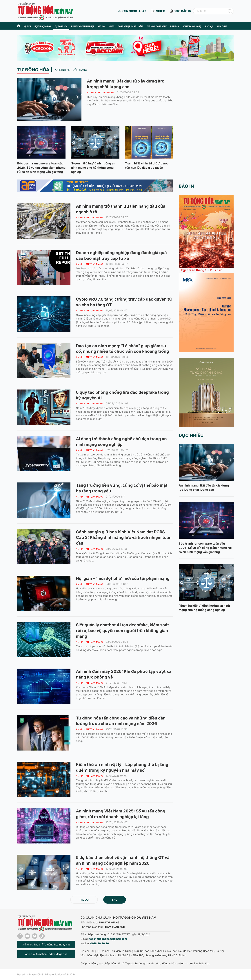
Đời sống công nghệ (157, 26)
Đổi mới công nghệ (192, 26)
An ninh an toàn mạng (71, 70)
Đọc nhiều (191, 435)
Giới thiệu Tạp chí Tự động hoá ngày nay (46, 944)
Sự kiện (27, 26)
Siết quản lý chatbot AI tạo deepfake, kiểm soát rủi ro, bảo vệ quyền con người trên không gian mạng (122, 631)
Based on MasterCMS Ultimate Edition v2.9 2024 (46, 974)
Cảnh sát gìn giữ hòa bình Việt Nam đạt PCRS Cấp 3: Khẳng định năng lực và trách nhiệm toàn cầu (124, 538)
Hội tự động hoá (43, 26)
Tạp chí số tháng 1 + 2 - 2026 (202, 270)
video (161, 11)
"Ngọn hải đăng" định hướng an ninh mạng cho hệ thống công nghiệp (93, 168)
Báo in (186, 186)
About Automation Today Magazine (46, 954)
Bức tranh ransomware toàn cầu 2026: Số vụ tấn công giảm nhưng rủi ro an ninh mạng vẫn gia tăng (41, 168)
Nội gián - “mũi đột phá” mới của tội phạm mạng (123, 578)
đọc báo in (182, 11)
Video (112, 26)
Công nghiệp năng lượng (131, 26)
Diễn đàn (175, 26)
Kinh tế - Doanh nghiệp (83, 26)
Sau (115, 900)
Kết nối (101, 26)
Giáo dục (209, 26)
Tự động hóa (61, 26)
